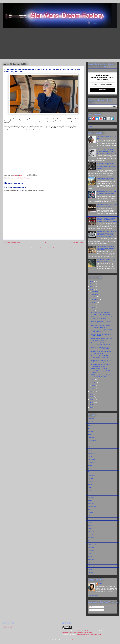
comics (90, 450)
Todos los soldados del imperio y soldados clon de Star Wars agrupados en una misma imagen (107, 220)
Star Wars (23, 178)
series (90, 528)
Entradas (93, 607)
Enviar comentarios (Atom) (48, 248)
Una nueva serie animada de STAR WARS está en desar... (101, 344)
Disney (90, 469)
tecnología (91, 550)
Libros (90, 491)
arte (89, 428)
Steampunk (91, 541)
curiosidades (92, 459)
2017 (92, 402)
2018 (92, 399)
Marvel (90, 500)
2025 (92, 281)
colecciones (92, 447)
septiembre (95, 300)
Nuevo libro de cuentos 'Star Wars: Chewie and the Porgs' (105, 179)
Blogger (74, 640)
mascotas (91, 503)
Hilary (100, 584)
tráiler (90, 553)
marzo (94, 383)
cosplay (90, 456)
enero (94, 388)
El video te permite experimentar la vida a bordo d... (101, 352)
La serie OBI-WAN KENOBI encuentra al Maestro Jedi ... (101, 357)
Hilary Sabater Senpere (85, 631)
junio (93, 308)
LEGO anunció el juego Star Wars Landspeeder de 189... (102, 376)
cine (89, 444)
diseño (90, 466)
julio (93, 305)
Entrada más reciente (12, 242)
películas (91, 516)
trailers (90, 557)
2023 (92, 286)
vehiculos (91, 560)
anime (90, 425)
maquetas (91, 494)
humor (90, 485)
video (29, 178)
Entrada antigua (77, 242)
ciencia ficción (15, 178)
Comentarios (94, 610)
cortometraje (92, 453)
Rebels (90, 522)
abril (93, 380)
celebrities (91, 438)
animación (91, 422)
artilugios (91, 431)
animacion (91, 419)
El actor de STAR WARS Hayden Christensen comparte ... (101, 361)
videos (90, 569)
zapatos (90, 572)
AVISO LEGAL (8, 627)
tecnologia (91, 547)
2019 (92, 397)
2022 (92, 289)
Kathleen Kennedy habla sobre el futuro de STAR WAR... (102, 318)
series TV (91, 532)
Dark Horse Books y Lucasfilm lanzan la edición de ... (101, 326)
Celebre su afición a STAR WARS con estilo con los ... (102, 331)
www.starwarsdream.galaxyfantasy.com (89, 635)
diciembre (95, 291)
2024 (92, 284)
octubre (94, 297)
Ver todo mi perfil (93, 595)
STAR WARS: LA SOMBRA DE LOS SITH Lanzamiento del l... (101, 313)
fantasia (90, 478)
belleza (90, 434)
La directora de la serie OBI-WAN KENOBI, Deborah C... (102, 340)
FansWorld (91, 475)
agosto (94, 302)
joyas (89, 488)
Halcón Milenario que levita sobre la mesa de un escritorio (107, 206)
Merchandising (92, 506)
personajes (91, 519)
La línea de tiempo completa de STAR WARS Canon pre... (101, 335)
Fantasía (91, 481)
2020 (92, 394)
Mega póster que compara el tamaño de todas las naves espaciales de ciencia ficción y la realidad (107, 166)
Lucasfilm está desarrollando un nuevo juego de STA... (101, 365)
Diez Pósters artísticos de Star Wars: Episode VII (106, 261)
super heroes (92, 544)
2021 (92, 391)
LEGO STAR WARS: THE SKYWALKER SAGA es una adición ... (101, 371)
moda (90, 510)
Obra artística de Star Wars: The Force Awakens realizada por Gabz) (107, 193)
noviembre (95, 294)
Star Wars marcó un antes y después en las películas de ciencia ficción (105, 248)
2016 (92, 405)
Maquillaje (91, 497)
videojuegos (92, 566)
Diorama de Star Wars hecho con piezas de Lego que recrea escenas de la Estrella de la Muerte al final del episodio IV (107, 234)
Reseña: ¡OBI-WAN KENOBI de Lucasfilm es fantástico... (101, 322)
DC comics (91, 463)
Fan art (90, 472)
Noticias (90, 513)
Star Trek (91, 535)
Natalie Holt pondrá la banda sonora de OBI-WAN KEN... (101, 348)
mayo (93, 310)
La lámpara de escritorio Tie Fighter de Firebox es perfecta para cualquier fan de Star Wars (106, 152)
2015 (92, 407)
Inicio (45, 242)
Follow (90, 126)
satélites (90, 525)
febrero (94, 385)
